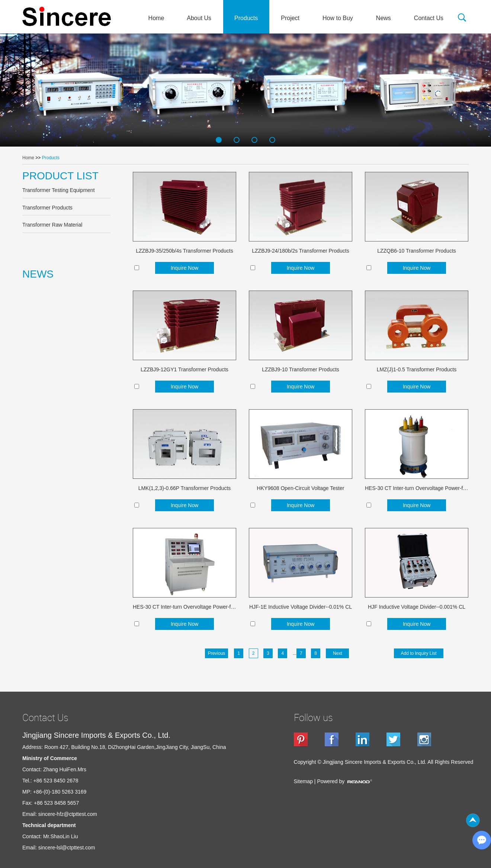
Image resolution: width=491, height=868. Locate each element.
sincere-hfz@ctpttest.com (68, 814)
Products (246, 18)
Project (290, 18)
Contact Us (429, 18)
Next (338, 653)
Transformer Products (47, 208)
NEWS (38, 274)
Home (156, 18)
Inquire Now (185, 268)
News (384, 18)
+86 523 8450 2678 (56, 781)
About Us (199, 18)
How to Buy (338, 18)
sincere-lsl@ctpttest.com (67, 848)
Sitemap (303, 781)
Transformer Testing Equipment (59, 190)
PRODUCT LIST (60, 176)
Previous (217, 653)
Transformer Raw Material (52, 225)
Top (473, 820)
